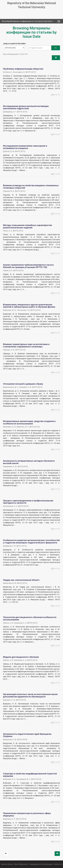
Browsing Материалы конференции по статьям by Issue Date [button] (28, 21)
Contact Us (58, 864)
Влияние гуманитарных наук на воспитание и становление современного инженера (26, 345)
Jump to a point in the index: (14, 44)
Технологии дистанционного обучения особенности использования (30, 618)
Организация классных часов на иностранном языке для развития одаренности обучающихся (30, 695)
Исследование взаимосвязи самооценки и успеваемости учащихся (25, 147)
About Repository (21, 864)
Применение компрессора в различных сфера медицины (27, 814)
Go (56, 48)
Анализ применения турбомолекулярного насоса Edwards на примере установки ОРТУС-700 (28, 266)
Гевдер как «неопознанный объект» (21, 580)
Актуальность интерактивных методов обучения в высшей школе (29, 462)
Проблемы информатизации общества (23, 69)
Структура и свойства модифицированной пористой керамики (30, 775)
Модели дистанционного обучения (21, 657)
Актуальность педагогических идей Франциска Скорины (27, 735)
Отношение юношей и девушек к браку (23, 384)
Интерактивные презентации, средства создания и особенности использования (29, 422)
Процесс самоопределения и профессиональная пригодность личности (28, 502)
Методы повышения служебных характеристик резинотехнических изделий (27, 226)
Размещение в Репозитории (41, 864)
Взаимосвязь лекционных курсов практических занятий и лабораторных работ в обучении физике (29, 306)
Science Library (7, 864)
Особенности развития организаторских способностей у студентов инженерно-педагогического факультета (31, 541)
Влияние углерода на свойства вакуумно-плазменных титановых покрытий (31, 187)
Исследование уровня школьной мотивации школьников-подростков (26, 107)
